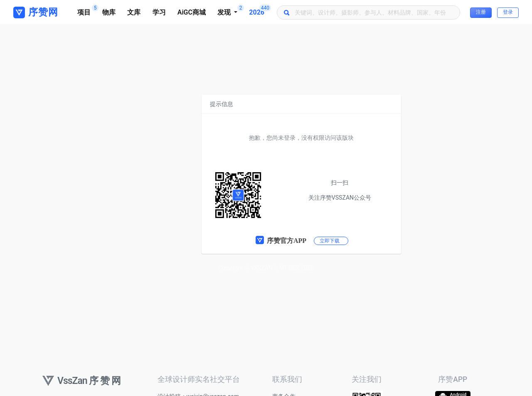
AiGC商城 (192, 12)
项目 (87, 10)
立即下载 (330, 241)
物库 (109, 12)
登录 (508, 12)
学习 (159, 12)
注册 (481, 12)
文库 (134, 12)
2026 (260, 10)
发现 (230, 10)
